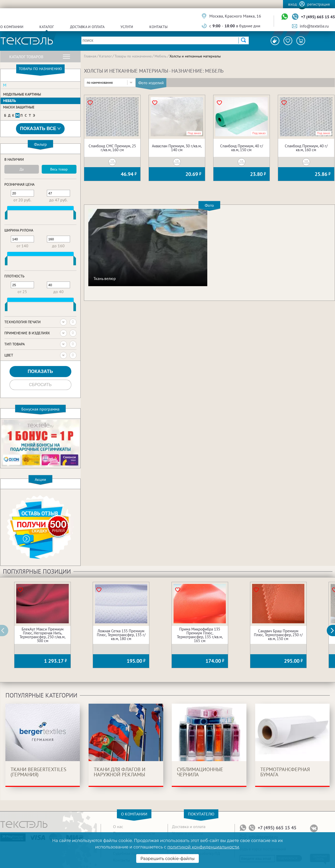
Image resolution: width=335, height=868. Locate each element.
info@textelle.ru (314, 26)
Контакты (158, 27)
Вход (293, 4)
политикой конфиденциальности (203, 847)
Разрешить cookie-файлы (167, 859)
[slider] (6, 216)
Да (22, 169)
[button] (334, 631)
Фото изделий (151, 83)
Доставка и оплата (87, 27)
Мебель (10, 101)
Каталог (47, 27)
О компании (12, 27)
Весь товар (59, 169)
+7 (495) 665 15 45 (318, 17)
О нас (118, 827)
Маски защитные (19, 107)
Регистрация (319, 4)
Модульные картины (22, 94)
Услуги (127, 27)
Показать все (40, 129)
